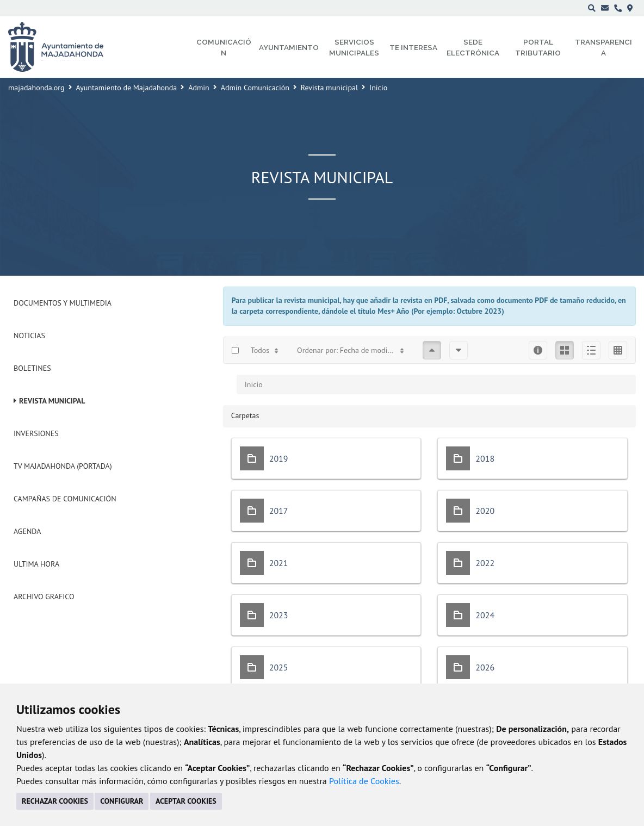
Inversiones (36, 433)
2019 (279, 458)
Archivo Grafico (44, 597)
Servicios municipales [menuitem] (354, 47)
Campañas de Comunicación (65, 499)
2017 (279, 511)
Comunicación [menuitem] (224, 47)
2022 (485, 563)
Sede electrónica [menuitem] (473, 47)
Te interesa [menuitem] (413, 47)
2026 (485, 667)
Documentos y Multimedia (63, 303)
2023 (279, 615)
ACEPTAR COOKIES (186, 801)
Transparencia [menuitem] (603, 47)
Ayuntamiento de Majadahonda (127, 88)
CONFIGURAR (122, 801)
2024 (485, 615)
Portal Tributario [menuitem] (538, 47)
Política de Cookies (364, 781)
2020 (485, 511)
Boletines (32, 368)
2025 (279, 667)
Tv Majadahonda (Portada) (63, 466)
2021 (279, 563)
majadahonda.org (36, 88)
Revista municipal (329, 88)
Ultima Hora (36, 564)
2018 (485, 458)
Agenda (27, 531)
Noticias (29, 336)
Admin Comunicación (255, 88)
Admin (199, 88)
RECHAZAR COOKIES (55, 801)
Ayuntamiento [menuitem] (289, 47)
